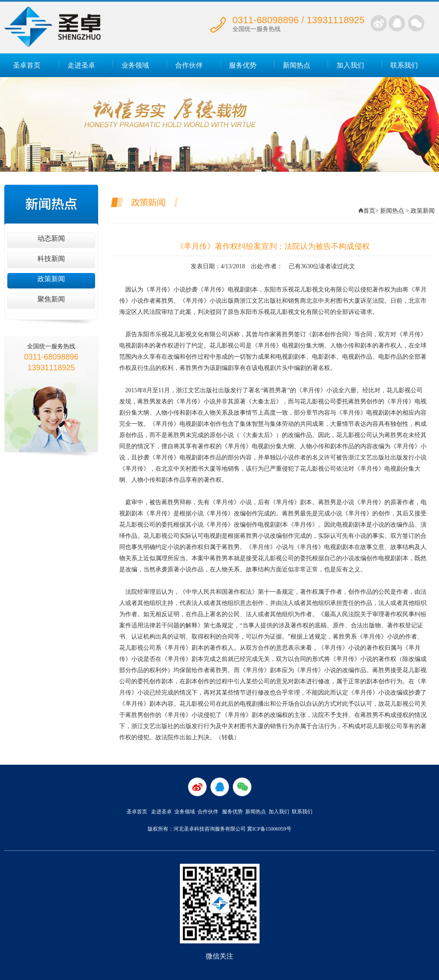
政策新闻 (51, 279)
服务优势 (243, 65)
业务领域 (135, 65)
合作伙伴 (189, 65)
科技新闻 (51, 259)
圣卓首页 (27, 65)
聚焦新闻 (51, 299)
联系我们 (404, 65)
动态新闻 (51, 238)
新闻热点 (297, 65)
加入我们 (350, 65)
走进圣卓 (81, 65)
